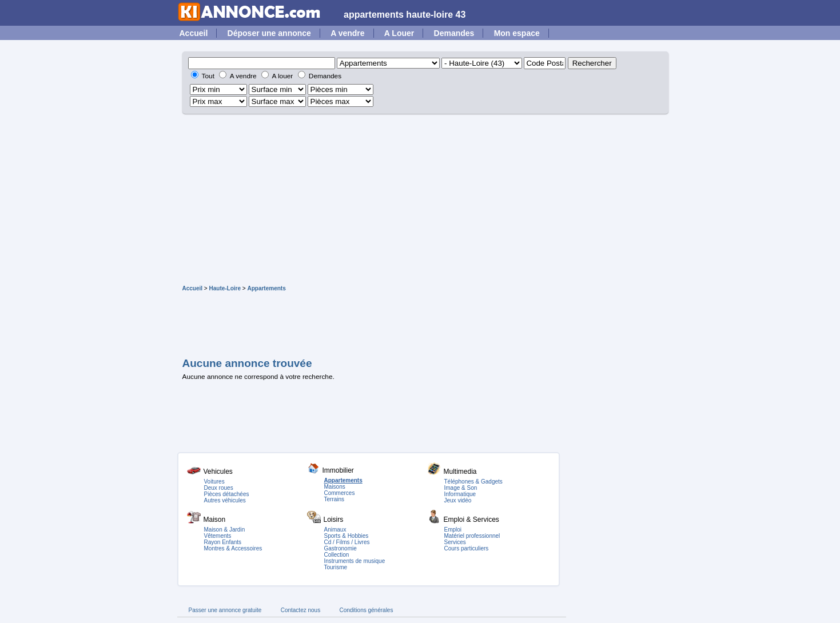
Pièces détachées (227, 494)
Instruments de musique (355, 561)
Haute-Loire (225, 288)
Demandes (454, 33)
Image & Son (461, 488)
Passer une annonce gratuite (225, 610)
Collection (337, 555)
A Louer (399, 33)
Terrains (335, 499)
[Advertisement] (420, 199)
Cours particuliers (467, 548)
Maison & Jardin (225, 530)
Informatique (460, 494)
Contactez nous (301, 610)
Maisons (335, 487)
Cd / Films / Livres (347, 542)
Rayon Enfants (223, 542)
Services (455, 542)
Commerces (340, 493)
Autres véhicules (225, 500)
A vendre (347, 33)
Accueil (194, 33)
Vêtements (218, 536)
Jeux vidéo (458, 500)
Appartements (266, 288)
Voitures (214, 482)
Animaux (335, 530)
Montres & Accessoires (233, 548)
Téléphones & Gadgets (473, 482)
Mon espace (517, 33)
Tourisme (336, 567)
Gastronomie (341, 548)
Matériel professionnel (472, 536)
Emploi (453, 530)
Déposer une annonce (269, 33)
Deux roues (219, 488)
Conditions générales (366, 610)
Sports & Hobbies (347, 536)
